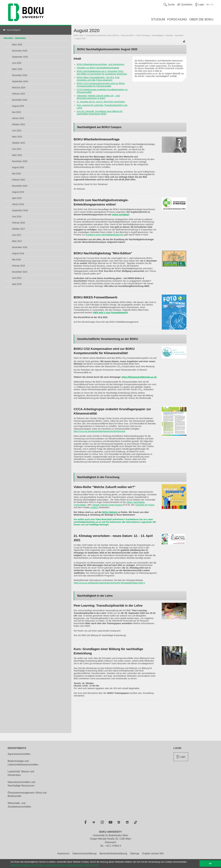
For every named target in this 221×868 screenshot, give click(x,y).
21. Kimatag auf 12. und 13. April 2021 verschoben (101, 102)
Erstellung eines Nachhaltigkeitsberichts (105, 235)
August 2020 (18, 167)
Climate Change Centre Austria (107, 505)
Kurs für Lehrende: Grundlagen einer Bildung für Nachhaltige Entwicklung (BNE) (100, 113)
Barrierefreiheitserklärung (113, 853)
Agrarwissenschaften (19, 754)
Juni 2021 (17, 149)
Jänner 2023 (18, 118)
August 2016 (18, 253)
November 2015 (20, 272)
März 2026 (17, 45)
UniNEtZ (94, 507)
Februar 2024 (18, 94)
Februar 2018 (18, 223)
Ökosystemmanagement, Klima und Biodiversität (27, 794)
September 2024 (20, 81)
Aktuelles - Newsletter (15, 38)
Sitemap (135, 853)
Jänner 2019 (18, 204)
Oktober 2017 (18, 229)
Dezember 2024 (20, 75)
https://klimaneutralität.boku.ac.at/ (139, 377)
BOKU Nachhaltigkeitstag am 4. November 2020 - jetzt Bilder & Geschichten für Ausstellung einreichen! (102, 73)
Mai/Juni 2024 (19, 88)
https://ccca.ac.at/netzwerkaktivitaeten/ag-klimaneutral (99, 431)
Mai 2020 (16, 174)
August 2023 (18, 106)
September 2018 (20, 210)
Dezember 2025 (20, 51)
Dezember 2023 (20, 100)
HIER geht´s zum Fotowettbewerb (110, 313)
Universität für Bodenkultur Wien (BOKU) (102, 35)
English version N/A (153, 853)
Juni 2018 (17, 217)
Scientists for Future (145, 505)
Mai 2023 (16, 112)
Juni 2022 (17, 131)
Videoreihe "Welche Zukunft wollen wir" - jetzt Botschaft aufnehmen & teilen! (98, 97)
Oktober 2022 (18, 124)
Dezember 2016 (20, 247)
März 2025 (17, 69)
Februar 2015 (18, 266)
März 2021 (17, 155)
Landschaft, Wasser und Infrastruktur (21, 773)
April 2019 (17, 198)
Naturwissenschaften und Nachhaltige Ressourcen (21, 784)
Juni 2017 (17, 235)
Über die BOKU (127, 35)
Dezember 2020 (20, 161)
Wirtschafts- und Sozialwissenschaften (19, 805)
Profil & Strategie (143, 35)
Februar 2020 (18, 180)
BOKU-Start (79, 35)
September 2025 (20, 57)
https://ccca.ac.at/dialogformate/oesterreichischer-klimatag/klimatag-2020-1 (109, 583)
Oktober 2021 (18, 143)
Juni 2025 (17, 63)
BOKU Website (110, 512)
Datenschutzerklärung (85, 853)
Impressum (63, 853)
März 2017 (17, 241)
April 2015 (17, 284)
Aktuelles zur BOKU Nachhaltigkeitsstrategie (98, 68)
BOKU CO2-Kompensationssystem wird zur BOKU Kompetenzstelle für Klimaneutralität (101, 85)
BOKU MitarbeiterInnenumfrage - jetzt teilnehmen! (101, 64)
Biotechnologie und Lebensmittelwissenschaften (23, 763)
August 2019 (18, 192)
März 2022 (17, 137)
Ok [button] (210, 864)
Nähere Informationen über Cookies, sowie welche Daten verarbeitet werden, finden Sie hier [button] (54, 865)
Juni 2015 (17, 278)
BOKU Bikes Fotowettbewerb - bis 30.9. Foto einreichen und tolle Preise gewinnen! (98, 79)
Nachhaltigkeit (14, 30)
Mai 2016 (16, 260)
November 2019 (20, 186)
